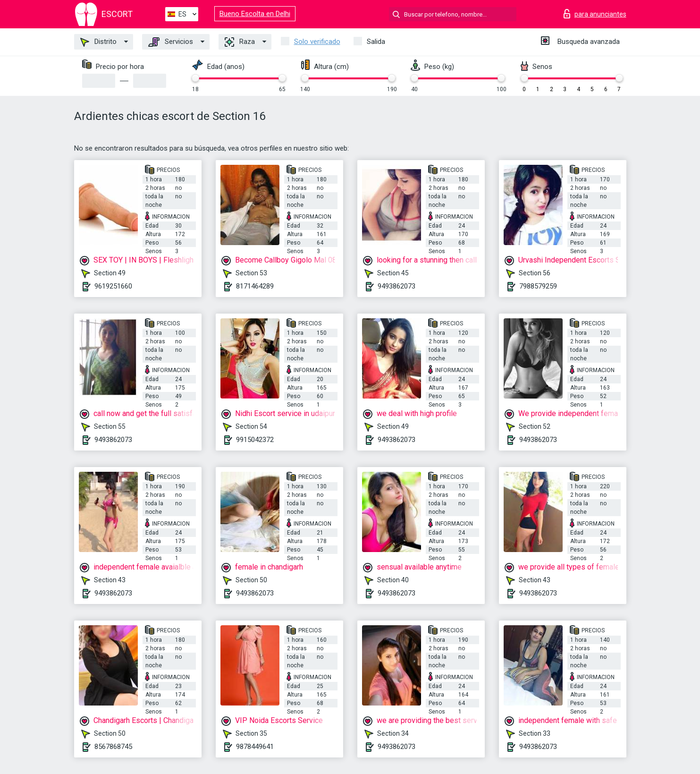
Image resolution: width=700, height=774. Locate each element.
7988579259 (538, 286)
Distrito (98, 42)
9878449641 (255, 747)
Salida (376, 42)
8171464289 (255, 286)
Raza (240, 42)
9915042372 (255, 440)
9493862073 (396, 286)
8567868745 (113, 747)
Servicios (171, 42)
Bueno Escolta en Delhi (255, 14)
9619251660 (113, 286)
